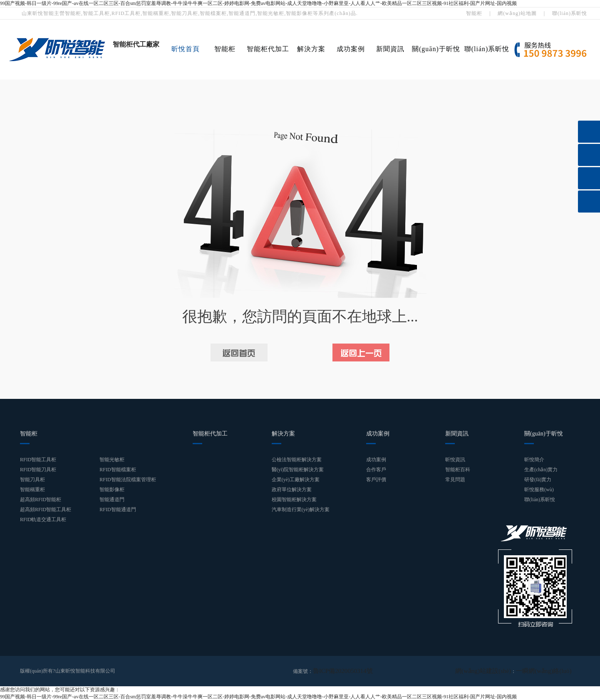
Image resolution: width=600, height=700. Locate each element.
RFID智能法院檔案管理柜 (128, 480)
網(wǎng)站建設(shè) (500, 671)
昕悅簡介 (534, 460)
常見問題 (455, 480)
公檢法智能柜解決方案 (297, 460)
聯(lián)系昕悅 (570, 13)
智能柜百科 (458, 470)
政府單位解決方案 (292, 490)
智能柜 (474, 13)
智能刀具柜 (32, 480)
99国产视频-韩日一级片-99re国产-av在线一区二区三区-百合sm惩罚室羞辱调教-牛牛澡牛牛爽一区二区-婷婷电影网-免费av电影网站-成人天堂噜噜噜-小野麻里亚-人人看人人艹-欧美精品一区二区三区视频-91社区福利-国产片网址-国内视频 (258, 3)
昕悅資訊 (455, 460)
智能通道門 (112, 500)
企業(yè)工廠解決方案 (296, 480)
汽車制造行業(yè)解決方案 (301, 510)
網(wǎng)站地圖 (517, 13)
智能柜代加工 (268, 49)
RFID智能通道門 (118, 510)
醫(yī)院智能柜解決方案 (298, 470)
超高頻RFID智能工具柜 (46, 510)
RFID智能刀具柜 (38, 470)
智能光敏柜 (112, 460)
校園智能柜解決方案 (294, 500)
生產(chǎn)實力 (541, 470)
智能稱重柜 (32, 490)
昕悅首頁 (186, 49)
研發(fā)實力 (538, 480)
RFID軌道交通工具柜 (43, 519)
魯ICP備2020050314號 (337, 671)
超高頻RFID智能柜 (41, 500)
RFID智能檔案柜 (118, 470)
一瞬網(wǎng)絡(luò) (549, 671)
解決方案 (311, 49)
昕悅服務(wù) (539, 490)
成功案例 (351, 49)
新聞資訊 (390, 49)
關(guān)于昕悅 (436, 49)
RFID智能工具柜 (38, 460)
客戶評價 (376, 480)
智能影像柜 (112, 490)
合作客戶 (376, 470)
